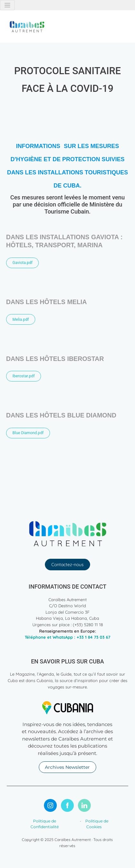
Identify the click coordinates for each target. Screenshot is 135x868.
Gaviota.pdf (23, 263)
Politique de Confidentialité (45, 824)
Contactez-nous (67, 565)
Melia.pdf (21, 320)
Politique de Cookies (96, 824)
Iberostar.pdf (24, 376)
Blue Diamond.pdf (28, 433)
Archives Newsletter (67, 767)
